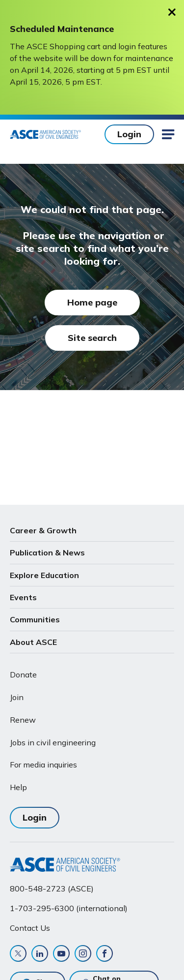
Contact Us (30, 928)
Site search (92, 338)
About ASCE (33, 642)
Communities (35, 619)
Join (17, 697)
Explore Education (44, 575)
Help (18, 787)
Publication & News (47, 552)
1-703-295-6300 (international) (69, 908)
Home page (92, 302)
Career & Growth (43, 530)
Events (23, 597)
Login (129, 134)
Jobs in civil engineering (53, 742)
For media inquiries (43, 765)
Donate (23, 674)
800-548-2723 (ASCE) (52, 888)
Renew (23, 720)
